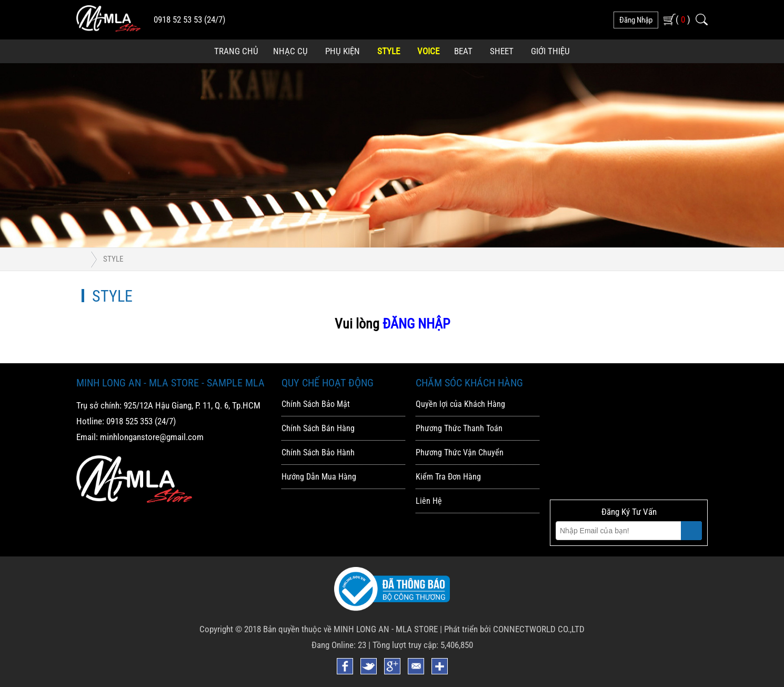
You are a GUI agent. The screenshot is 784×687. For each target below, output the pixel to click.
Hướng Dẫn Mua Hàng (319, 477)
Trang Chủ (236, 51)
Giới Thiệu (550, 51)
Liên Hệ (429, 501)
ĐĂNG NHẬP (416, 324)
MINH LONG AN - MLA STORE (386, 629)
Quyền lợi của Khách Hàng (460, 404)
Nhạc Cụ (290, 51)
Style (389, 51)
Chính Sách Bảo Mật (316, 404)
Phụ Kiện (343, 51)
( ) (683, 19)
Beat (463, 51)
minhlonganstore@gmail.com (152, 437)
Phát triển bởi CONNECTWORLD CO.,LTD (514, 629)
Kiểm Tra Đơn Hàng (448, 477)
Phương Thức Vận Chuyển (460, 452)
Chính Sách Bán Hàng (318, 428)
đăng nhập (636, 20)
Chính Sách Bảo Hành (318, 452)
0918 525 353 (129, 421)
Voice (428, 51)
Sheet (502, 51)
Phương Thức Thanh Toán (459, 428)
